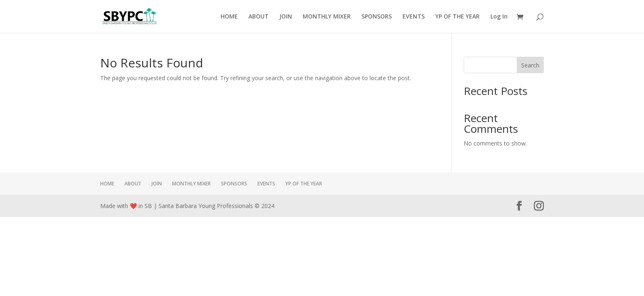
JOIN (286, 17)
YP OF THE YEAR (458, 17)
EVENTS (414, 17)
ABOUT (259, 17)
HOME (229, 17)
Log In (499, 17)
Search (530, 65)
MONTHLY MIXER (327, 17)
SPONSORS (377, 17)
